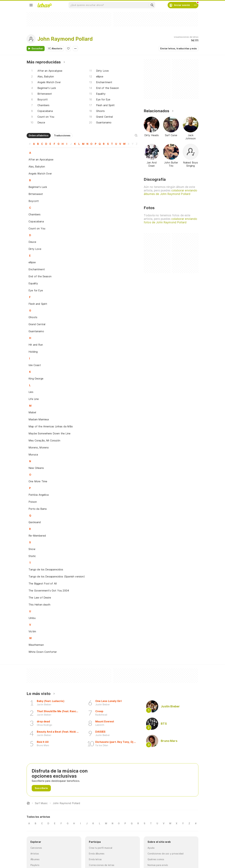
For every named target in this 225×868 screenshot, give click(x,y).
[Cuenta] (195, 5)
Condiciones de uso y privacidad (166, 854)
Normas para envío (158, 865)
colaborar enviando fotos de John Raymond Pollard (170, 221)
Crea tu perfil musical (101, 848)
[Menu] (31, 5)
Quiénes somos (156, 859)
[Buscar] (152, 5)
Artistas (35, 854)
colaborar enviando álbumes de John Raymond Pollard (170, 192)
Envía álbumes (97, 854)
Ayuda (151, 848)
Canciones (36, 848)
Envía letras (95, 859)
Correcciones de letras (102, 865)
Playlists (35, 865)
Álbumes (35, 859)
